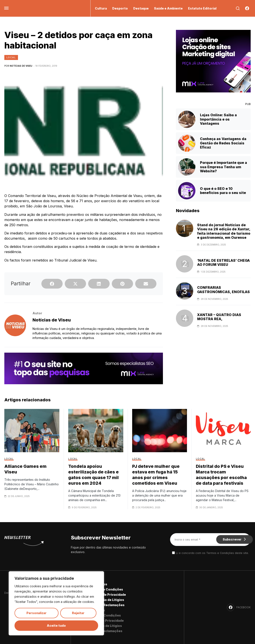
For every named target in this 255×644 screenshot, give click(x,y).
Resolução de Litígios (107, 600)
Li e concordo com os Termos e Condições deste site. (212, 553)
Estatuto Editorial (202, 8)
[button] (52, 284)
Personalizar (37, 613)
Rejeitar (78, 613)
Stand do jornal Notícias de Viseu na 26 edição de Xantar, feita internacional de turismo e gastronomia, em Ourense (224, 231)
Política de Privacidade (108, 595)
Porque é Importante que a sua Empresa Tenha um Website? (223, 167)
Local (11, 57)
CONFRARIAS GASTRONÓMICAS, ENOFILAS (223, 290)
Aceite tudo (56, 625)
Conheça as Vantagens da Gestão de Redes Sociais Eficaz (223, 143)
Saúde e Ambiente (168, 8)
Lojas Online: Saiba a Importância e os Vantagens (218, 119)
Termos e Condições (106, 589)
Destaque (141, 8)
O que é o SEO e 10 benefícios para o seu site (223, 191)
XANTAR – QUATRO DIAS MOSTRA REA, (219, 317)
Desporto (120, 8)
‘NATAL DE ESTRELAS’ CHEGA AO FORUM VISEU (223, 263)
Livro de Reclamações (107, 605)
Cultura (101, 8)
